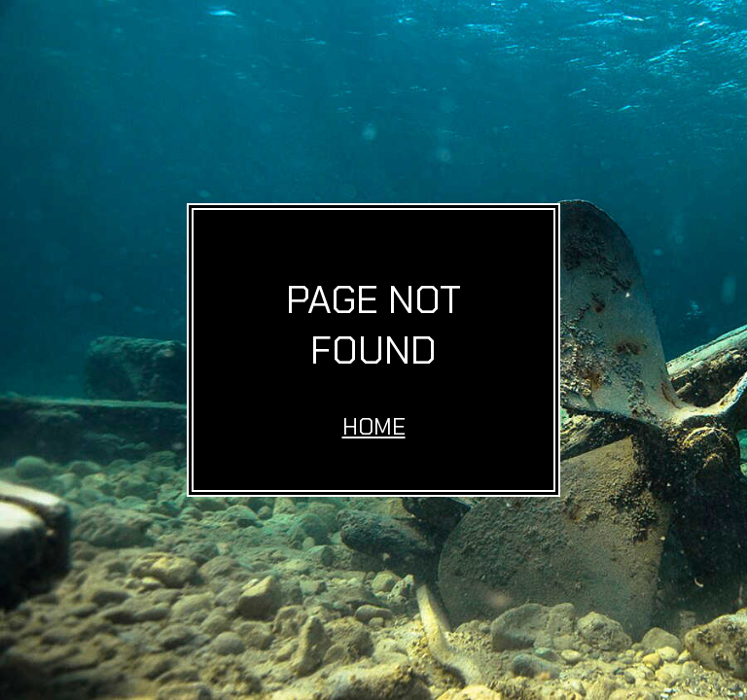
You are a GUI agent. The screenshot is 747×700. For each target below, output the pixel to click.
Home (374, 426)
